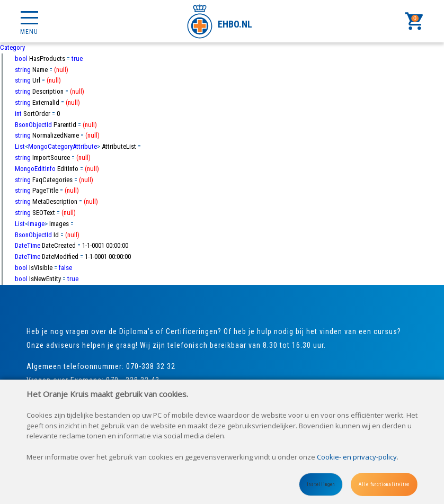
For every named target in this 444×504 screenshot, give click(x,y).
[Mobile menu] (29, 21)
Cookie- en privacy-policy (357, 457)
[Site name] (222, 21)
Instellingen (321, 484)
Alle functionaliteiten (384, 484)
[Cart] (415, 21)
